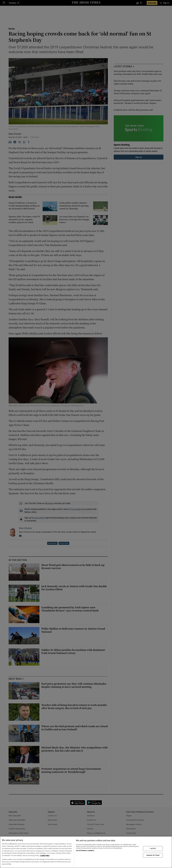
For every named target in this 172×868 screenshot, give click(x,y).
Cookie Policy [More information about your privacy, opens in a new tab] (45, 856)
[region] (86, 852)
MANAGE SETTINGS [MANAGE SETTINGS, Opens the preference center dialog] (153, 855)
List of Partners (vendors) (85, 850)
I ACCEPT (153, 849)
